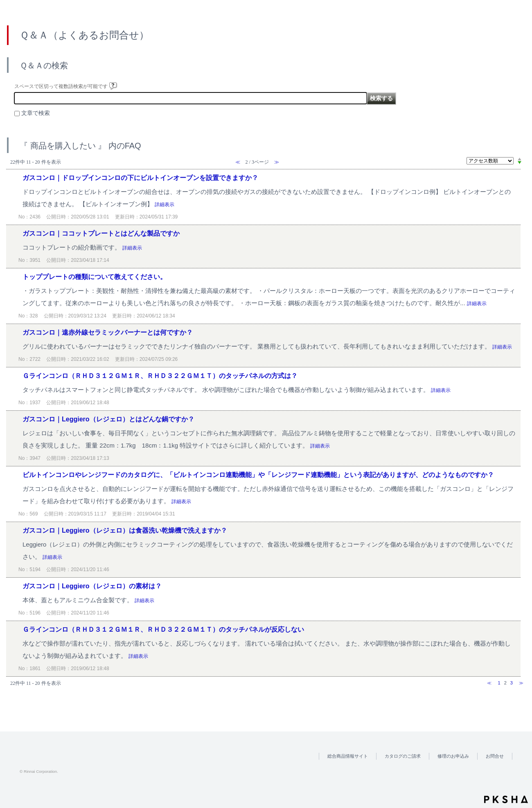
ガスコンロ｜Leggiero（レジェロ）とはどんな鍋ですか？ (108, 419)
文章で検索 (36, 113)
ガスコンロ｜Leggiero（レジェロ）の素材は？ (92, 586)
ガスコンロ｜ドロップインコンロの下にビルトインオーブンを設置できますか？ (140, 178)
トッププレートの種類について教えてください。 (95, 277)
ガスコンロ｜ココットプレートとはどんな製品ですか (101, 233)
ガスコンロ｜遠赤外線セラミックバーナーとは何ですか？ (108, 332)
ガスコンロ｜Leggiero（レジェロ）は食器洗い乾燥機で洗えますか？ (125, 530)
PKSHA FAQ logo (506, 799)
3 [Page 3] (512, 683)
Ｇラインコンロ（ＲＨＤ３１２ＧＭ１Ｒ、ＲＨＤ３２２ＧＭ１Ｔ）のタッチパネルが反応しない (163, 629)
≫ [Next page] (521, 683)
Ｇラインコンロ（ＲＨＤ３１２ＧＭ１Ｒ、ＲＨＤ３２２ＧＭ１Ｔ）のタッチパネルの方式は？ (160, 376)
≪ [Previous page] (489, 683)
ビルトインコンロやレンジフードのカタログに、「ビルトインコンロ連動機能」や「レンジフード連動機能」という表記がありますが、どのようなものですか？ (258, 475)
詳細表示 (165, 205)
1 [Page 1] (499, 683)
